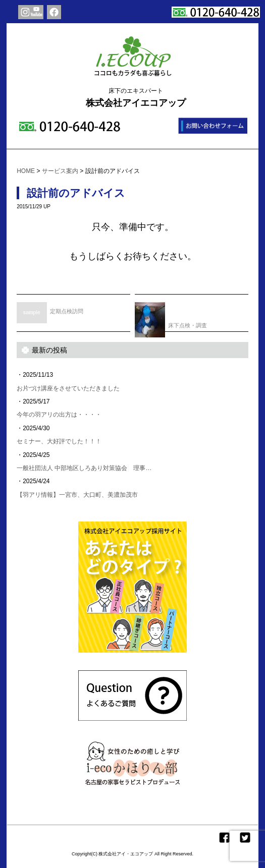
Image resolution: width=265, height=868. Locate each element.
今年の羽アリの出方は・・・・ (59, 415)
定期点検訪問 (50, 309)
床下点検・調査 (171, 316)
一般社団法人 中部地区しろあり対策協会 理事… (84, 468)
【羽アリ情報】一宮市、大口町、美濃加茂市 (77, 495)
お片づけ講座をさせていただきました (68, 388)
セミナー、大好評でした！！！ (59, 441)
